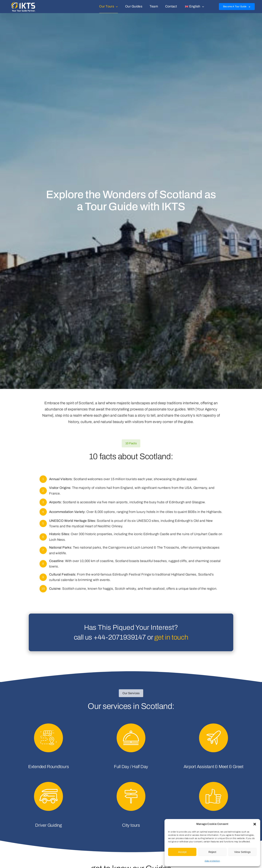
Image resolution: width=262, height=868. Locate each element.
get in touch (171, 637)
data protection (212, 861)
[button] (255, 824)
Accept (182, 852)
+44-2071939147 (120, 637)
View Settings (242, 852)
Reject (212, 852)
